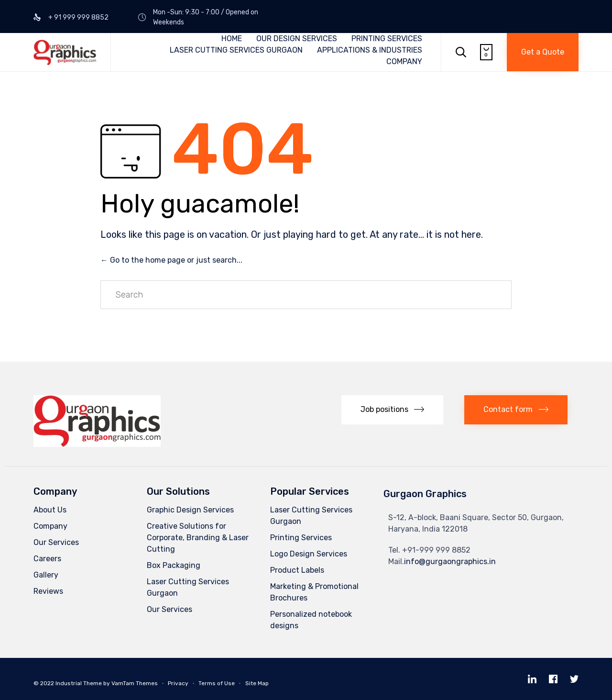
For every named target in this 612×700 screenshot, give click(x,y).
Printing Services (301, 538)
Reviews (48, 591)
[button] (543, 52)
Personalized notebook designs (311, 620)
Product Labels (297, 570)
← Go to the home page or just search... (171, 260)
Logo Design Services (309, 554)
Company (50, 526)
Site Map (257, 683)
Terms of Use (217, 683)
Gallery (46, 575)
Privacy (178, 683)
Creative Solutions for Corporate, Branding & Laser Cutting (198, 538)
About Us (50, 510)
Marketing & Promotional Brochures (314, 592)
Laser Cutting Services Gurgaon (188, 587)
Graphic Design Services (190, 510)
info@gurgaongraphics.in (450, 561)
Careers (47, 559)
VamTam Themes (135, 683)
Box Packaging (174, 565)
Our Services (56, 542)
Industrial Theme (79, 683)
